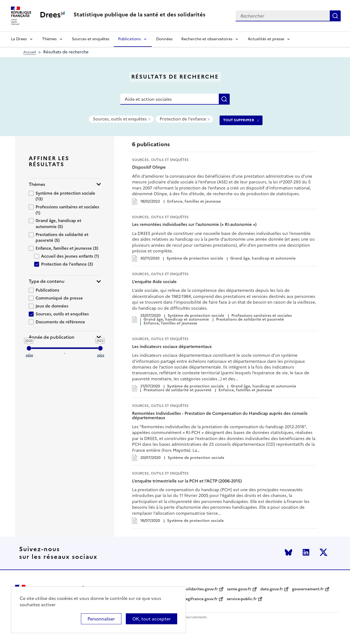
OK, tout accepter (151, 619)
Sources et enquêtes (91, 39)
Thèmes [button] (37, 184)
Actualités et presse (266, 39)
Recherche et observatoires (207, 39)
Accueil (30, 52)
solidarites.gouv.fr (201, 589)
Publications (129, 39)
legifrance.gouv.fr (201, 599)
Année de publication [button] (52, 337)
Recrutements (196, 617)
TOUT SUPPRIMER (239, 120)
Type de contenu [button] (47, 281)
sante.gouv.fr (239, 589)
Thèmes (49, 39)
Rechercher (335, 16)
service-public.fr (242, 599)
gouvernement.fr (308, 589)
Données (164, 39)
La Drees (19, 39)
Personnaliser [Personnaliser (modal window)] (101, 619)
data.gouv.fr (272, 589)
